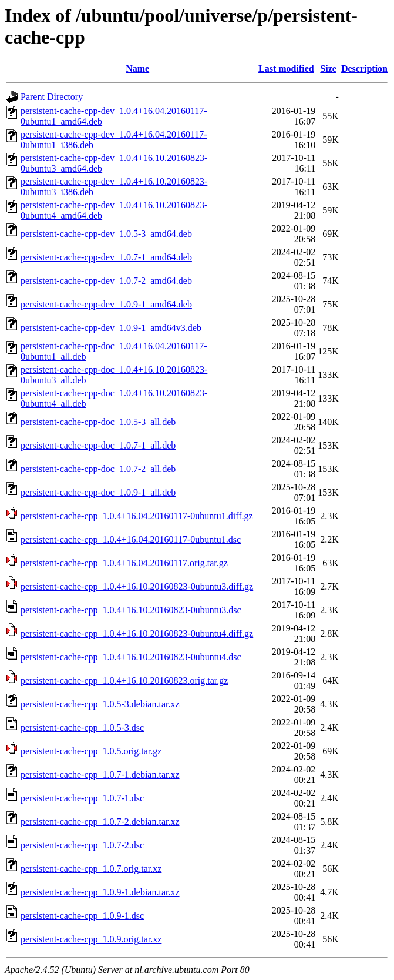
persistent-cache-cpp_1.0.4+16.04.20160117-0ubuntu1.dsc (131, 539)
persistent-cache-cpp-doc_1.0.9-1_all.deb (98, 492)
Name (137, 68)
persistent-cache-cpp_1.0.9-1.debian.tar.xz (100, 892)
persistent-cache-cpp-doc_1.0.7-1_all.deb (98, 445)
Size (328, 68)
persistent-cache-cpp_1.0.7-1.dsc (82, 798)
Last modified (286, 68)
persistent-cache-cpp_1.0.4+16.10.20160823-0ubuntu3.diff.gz (137, 586)
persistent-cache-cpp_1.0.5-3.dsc (82, 728)
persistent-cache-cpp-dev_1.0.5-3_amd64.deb (106, 234)
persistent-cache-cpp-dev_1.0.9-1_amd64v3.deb (111, 328)
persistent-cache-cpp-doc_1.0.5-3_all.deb (98, 422)
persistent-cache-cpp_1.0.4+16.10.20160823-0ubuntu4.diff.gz (137, 633)
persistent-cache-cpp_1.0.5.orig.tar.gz (91, 751)
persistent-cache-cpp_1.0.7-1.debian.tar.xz (100, 775)
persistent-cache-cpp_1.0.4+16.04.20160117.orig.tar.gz (124, 563)
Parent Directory (52, 97)
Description (364, 68)
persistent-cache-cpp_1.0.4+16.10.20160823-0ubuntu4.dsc (131, 657)
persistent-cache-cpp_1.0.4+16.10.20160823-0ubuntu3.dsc (131, 610)
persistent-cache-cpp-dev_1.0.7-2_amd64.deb (106, 281)
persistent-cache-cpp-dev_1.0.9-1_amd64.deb (106, 304)
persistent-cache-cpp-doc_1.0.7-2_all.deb (98, 469)
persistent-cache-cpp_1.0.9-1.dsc (82, 916)
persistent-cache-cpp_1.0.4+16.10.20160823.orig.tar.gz (124, 680)
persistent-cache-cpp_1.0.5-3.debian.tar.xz (100, 704)
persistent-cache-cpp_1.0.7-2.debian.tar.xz (100, 822)
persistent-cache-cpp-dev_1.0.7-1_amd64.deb (106, 257)
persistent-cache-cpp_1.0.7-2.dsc (82, 845)
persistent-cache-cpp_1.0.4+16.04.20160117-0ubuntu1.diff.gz (137, 516)
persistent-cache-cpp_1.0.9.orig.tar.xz (91, 939)
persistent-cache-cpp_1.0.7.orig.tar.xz (91, 869)
